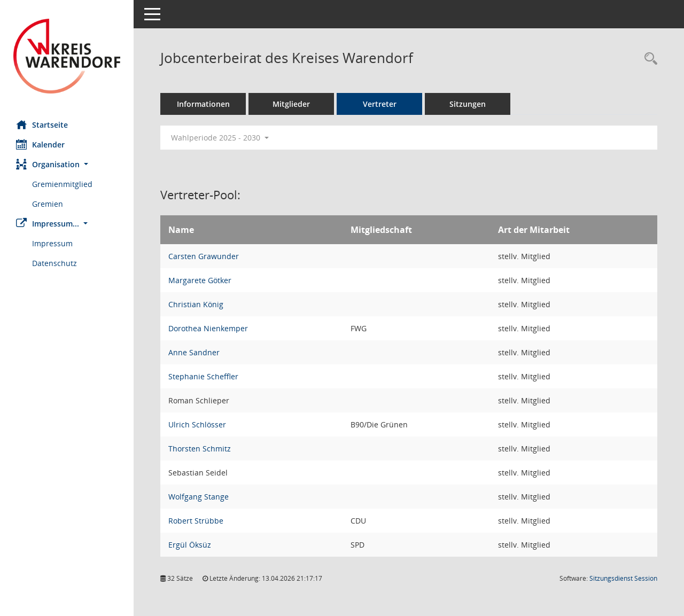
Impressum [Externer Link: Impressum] (52, 243)
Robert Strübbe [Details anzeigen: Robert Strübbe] (196, 521)
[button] (67, 164)
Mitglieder (291, 104)
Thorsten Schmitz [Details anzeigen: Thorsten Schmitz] (200, 449)
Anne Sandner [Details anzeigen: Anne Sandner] (194, 352)
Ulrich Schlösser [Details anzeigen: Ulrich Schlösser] (197, 424)
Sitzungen (468, 104)
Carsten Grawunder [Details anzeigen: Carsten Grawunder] (204, 256)
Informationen (203, 104)
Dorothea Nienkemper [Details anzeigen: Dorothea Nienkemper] (208, 328)
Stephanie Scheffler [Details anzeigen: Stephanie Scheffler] (203, 376)
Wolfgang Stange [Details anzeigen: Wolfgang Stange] (199, 497)
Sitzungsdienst (623, 578)
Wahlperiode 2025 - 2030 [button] (220, 138)
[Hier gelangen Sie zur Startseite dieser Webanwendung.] (67, 56)
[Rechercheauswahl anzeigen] (648, 59)
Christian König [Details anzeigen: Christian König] (196, 304)
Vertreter (380, 104)
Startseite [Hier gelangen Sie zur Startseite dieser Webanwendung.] (42, 124)
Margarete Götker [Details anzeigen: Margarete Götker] (200, 280)
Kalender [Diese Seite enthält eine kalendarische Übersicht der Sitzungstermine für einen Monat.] (40, 144)
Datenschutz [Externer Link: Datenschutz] (55, 263)
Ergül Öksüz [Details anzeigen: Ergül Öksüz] (190, 545)
